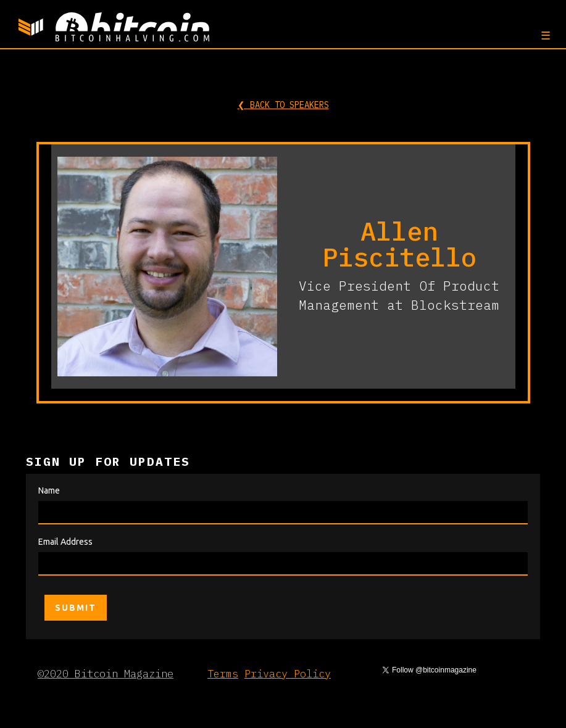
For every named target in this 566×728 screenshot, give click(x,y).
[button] (544, 35)
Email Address (65, 542)
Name (49, 490)
